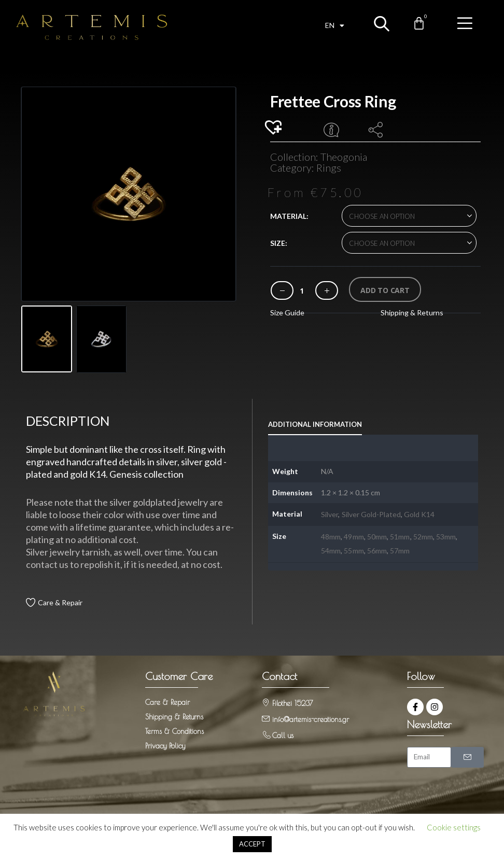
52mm (423, 533)
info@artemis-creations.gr (311, 716)
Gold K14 (419, 511)
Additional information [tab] (315, 421)
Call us (283, 732)
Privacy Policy (165, 742)
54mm (331, 547)
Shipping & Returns (412, 313)
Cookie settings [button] (454, 827)
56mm (377, 547)
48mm (331, 533)
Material (288, 216)
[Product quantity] (302, 291)
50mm (377, 533)
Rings (329, 168)
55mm (354, 547)
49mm (354, 533)
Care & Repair (60, 599)
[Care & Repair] (30, 599)
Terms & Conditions (174, 728)
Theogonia (344, 157)
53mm (446, 533)
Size (278, 243)
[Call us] (266, 731)
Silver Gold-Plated (371, 511)
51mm (400, 533)
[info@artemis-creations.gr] (266, 715)
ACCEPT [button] (252, 844)
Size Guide (287, 313)
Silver (330, 511)
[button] (275, 128)
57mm (400, 547)
